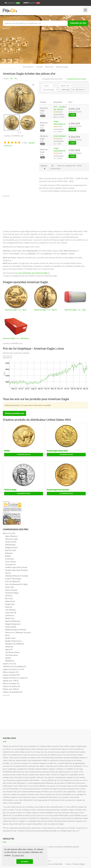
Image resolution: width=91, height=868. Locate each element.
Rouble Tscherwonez (13, 641)
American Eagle (10, 490)
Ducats (8, 573)
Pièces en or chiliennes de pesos (18, 632)
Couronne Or (10, 564)
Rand (7, 635)
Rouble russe (10, 638)
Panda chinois (11, 627)
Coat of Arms (11, 562)
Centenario (10, 559)
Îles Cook (9, 598)
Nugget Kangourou (13, 624)
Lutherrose (10, 615)
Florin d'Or (10, 587)
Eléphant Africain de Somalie (17, 576)
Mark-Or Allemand (13, 621)
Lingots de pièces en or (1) (13, 669)
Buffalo (7, 451)
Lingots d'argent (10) (11, 675)
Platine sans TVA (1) (11, 689)
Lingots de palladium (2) (13, 692)
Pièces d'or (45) (9, 533)
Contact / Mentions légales (75, 864)
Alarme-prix (64, 90)
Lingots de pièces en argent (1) (15, 678)
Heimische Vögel (12, 593)
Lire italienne (10, 610)
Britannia (9, 553)
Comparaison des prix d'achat (76, 79)
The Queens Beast (13, 652)
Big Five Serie (11, 550)
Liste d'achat (78, 90)
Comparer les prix (78, 23)
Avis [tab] (16, 78)
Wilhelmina (10, 661)
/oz (12, 3)
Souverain (9, 647)
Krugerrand (10, 604)
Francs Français (11, 590)
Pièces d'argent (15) (11, 672)
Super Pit (9, 649)
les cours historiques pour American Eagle (31, 273)
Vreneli (8, 658)
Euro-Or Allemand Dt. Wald (16, 584)
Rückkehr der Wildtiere (15, 644)
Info (11, 78)
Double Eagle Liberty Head (57, 451)
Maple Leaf (10, 618)
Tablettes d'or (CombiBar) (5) (14, 666)
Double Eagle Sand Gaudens (58, 490)
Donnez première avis (14, 413)
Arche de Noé (11, 542)
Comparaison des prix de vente (52, 79)
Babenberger (10, 545)
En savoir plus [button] (18, 855)
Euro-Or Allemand (13, 581)
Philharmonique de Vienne (16, 630)
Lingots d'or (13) (9, 664)
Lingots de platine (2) (11, 686)
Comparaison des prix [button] (24, 454)
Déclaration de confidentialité (52, 864)
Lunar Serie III (11, 613)
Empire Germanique (13, 579)
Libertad (9, 607)
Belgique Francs (11, 547)
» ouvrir (72, 115)
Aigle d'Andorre (11, 536)
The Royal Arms (11, 655)
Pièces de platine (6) (11, 683)
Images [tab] (6, 78)
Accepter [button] (25, 862)
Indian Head (10, 601)
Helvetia (9, 596)
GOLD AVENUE (60, 136)
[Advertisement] (45, 46)
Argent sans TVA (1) (11, 681)
